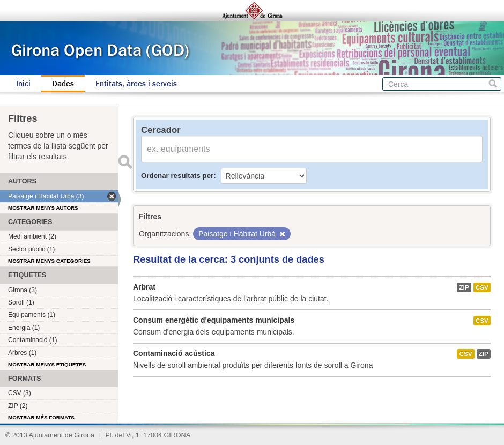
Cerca (493, 84)
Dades (63, 84)
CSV (482, 287)
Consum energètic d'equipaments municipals (214, 320)
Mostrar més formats (41, 417)
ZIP (464, 287)
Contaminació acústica (174, 353)
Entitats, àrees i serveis (136, 84)
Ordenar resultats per (177, 176)
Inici (23, 84)
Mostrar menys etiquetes (47, 364)
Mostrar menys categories (49, 261)
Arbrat (144, 287)
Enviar (125, 162)
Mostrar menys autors (43, 208)
